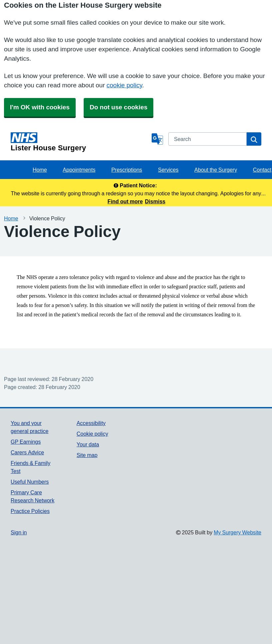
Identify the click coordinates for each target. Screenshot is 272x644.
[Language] (157, 139)
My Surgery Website (237, 532)
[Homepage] (80, 142)
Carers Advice (27, 452)
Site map (87, 455)
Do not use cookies (118, 107)
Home (40, 170)
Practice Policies (30, 511)
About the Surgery (216, 170)
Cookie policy (92, 434)
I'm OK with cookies (40, 107)
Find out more (125, 201)
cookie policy (124, 85)
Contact (262, 170)
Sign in (19, 532)
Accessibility (91, 423)
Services (168, 170)
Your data (88, 444)
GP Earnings (26, 442)
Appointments (79, 170)
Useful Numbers (30, 482)
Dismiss (155, 201)
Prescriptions (127, 170)
